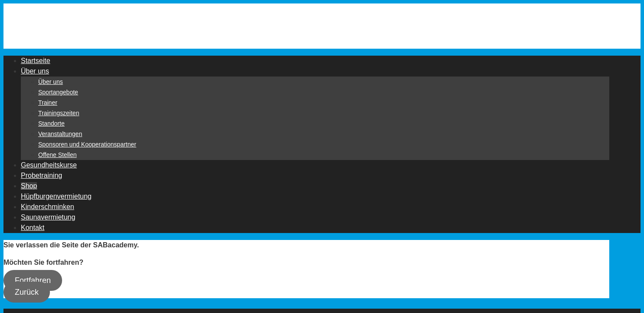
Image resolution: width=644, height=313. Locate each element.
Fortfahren (33, 280)
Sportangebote (58, 92)
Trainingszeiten (59, 113)
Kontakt (33, 228)
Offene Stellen (57, 155)
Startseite (36, 61)
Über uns (35, 71)
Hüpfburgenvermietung (56, 196)
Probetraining (41, 175)
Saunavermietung (48, 217)
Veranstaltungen (60, 134)
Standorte (51, 123)
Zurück (27, 292)
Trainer (48, 103)
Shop (29, 186)
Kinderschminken (48, 207)
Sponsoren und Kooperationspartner (87, 144)
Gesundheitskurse (49, 165)
